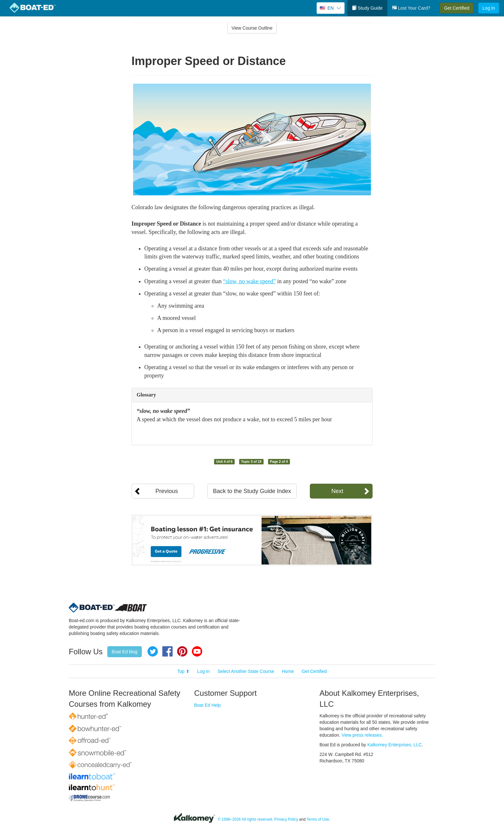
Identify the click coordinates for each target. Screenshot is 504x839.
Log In (489, 8)
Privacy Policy (286, 819)
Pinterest (182, 651)
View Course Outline (252, 28)
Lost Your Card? (411, 8)
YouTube (197, 651)
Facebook (167, 651)
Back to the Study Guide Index (252, 491)
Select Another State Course (246, 671)
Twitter (153, 651)
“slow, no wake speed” (249, 281)
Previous (166, 491)
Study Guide (367, 8)
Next (337, 491)
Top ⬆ (183, 671)
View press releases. (362, 735)
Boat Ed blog (124, 652)
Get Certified (457, 8)
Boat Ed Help (207, 705)
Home (288, 671)
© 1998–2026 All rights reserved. (245, 819)
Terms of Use (318, 819)
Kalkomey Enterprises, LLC (395, 745)
